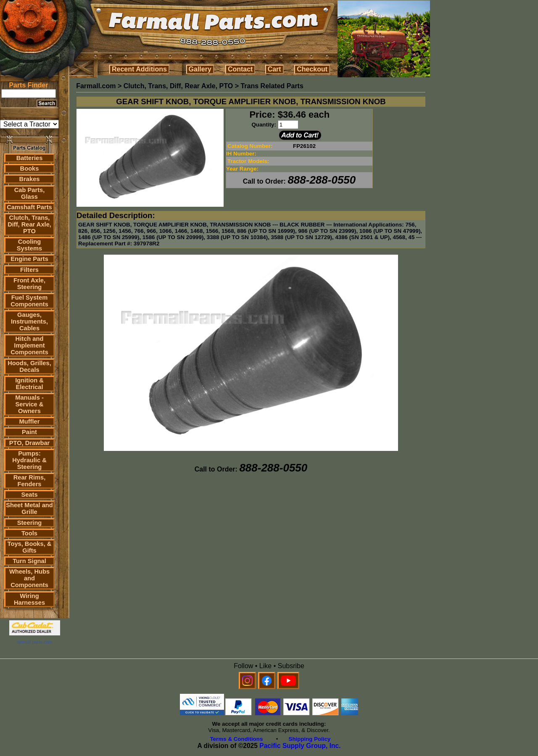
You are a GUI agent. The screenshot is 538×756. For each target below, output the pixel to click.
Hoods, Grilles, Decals (29, 366)
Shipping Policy (310, 739)
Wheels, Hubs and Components (29, 578)
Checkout (312, 69)
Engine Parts (29, 259)
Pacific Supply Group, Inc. (300, 746)
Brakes (30, 179)
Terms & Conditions (237, 739)
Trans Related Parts (272, 86)
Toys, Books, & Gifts (30, 547)
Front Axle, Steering (29, 284)
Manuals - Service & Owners (29, 404)
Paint (29, 432)
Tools (29, 533)
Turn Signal (29, 561)
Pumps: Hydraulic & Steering (29, 460)
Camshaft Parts (29, 207)
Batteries (30, 158)
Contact (240, 69)
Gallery (200, 69)
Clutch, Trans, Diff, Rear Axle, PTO (29, 224)
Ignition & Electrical (29, 384)
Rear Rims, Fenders (30, 481)
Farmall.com (96, 86)
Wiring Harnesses (29, 599)
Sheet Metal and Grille (29, 508)
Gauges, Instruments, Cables (29, 321)
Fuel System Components (29, 301)
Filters (29, 270)
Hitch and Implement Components (29, 345)
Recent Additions (139, 69)
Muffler (30, 421)
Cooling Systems (29, 245)
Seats (29, 495)
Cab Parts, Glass (30, 193)
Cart (274, 69)
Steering (30, 523)
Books (30, 169)
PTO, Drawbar (30, 443)
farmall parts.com (34, 642)
